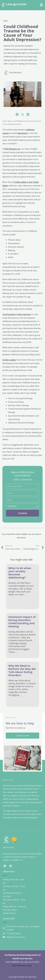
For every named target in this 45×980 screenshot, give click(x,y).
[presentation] (4, 975)
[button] (41, 5)
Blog (6, 21)
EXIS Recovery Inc (13, 149)
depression (23, 133)
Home (5, 121)
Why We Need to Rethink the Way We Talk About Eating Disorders (22, 670)
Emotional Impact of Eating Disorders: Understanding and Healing (22, 622)
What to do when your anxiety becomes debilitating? (20, 573)
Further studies (9, 360)
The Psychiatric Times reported (16, 314)
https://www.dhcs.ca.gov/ (22, 966)
